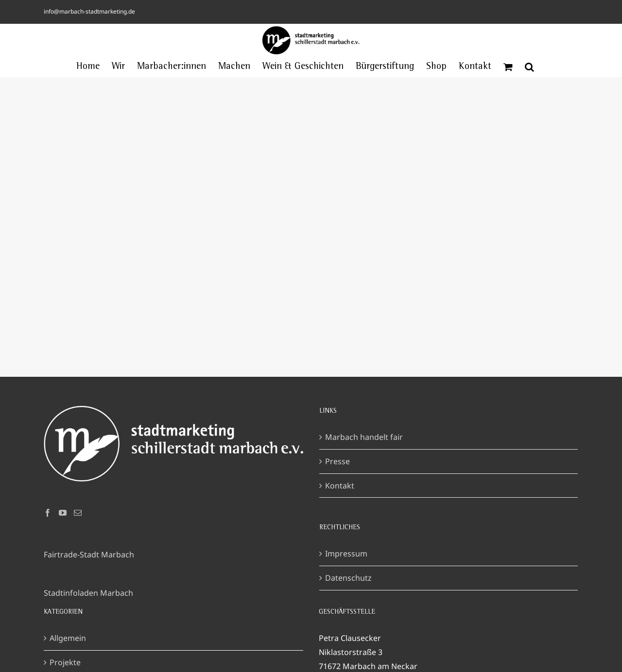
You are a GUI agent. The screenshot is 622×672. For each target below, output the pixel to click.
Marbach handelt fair (364, 437)
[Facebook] (48, 513)
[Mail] (78, 513)
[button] (529, 67)
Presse (337, 461)
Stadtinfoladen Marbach (88, 593)
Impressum (346, 554)
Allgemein (68, 638)
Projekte (65, 662)
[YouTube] (63, 513)
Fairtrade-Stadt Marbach (89, 554)
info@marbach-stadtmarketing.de (89, 11)
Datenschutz (348, 578)
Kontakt (340, 486)
